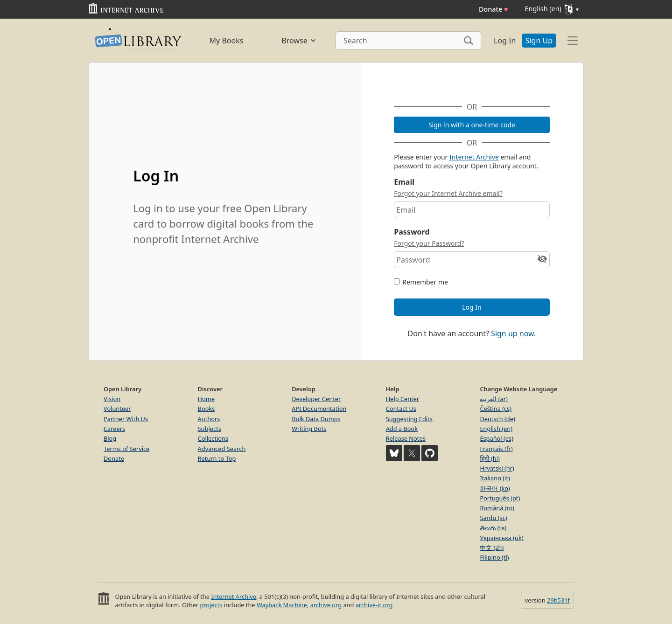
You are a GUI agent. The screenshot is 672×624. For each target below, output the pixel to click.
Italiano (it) (495, 478)
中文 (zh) (492, 548)
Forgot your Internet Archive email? (448, 193)
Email (404, 182)
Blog (110, 438)
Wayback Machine (282, 605)
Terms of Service (126, 449)
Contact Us (401, 409)
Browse (299, 41)
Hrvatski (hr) (497, 468)
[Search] (408, 41)
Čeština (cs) (496, 409)
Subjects (210, 429)
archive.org (326, 605)
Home (206, 399)
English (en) (496, 429)
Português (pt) (500, 498)
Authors (209, 419)
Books (206, 409)
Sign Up (539, 41)
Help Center (403, 399)
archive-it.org (374, 605)
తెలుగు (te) (493, 528)
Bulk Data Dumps (316, 419)
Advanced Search (222, 449)
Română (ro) (497, 508)
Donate (493, 9)
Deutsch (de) (497, 419)
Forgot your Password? (429, 243)
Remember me (425, 282)
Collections (213, 438)
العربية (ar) (493, 399)
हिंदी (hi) (490, 458)
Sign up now (512, 333)
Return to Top (217, 458)
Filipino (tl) (494, 557)
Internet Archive (474, 157)
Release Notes (406, 438)
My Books (227, 41)
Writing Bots (309, 429)
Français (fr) (496, 449)
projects (211, 605)
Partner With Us (126, 419)
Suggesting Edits (409, 419)
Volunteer (117, 409)
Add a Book (402, 429)
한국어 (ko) (495, 488)
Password (412, 232)
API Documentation (319, 409)
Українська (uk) (501, 538)
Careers (114, 429)
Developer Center (316, 399)
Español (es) (497, 438)
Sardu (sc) (493, 518)
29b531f (558, 600)
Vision (112, 399)
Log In (505, 41)
